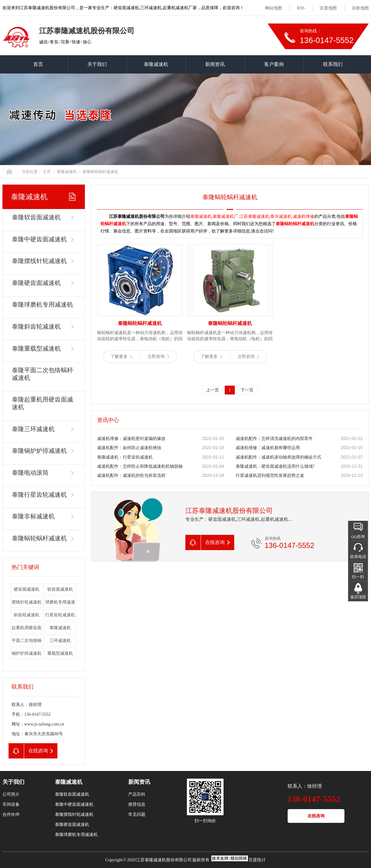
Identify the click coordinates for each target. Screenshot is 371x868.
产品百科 (137, 794)
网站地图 (274, 8)
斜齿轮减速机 (27, 615)
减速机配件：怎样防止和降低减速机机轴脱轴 (140, 466)
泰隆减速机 (156, 64)
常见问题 (137, 814)
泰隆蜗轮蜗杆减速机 (100, 172)
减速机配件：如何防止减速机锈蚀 (129, 448)
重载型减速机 (60, 653)
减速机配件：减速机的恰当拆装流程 (131, 475)
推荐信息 (137, 804)
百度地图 (328, 8)
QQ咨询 (358, 537)
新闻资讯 (215, 64)
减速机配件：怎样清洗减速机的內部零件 (274, 439)
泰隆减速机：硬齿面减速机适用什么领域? (275, 466)
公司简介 (11, 794)
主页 (47, 172)
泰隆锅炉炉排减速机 (39, 451)
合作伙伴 (11, 814)
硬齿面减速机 (27, 589)
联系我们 (333, 64)
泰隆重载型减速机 (36, 348)
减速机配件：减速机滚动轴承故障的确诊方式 (278, 457)
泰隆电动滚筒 (30, 473)
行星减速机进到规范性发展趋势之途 (270, 475)
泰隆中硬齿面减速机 (39, 239)
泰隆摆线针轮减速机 (39, 261)
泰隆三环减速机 (33, 429)
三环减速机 (60, 641)
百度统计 (257, 860)
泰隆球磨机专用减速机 (42, 304)
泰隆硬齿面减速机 (36, 283)
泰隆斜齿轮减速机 (36, 326)
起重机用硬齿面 (27, 628)
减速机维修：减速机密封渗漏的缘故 (131, 439)
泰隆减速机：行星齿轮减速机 (125, 457)
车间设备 (11, 804)
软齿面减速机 (60, 589)
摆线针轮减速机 (27, 602)
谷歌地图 (360, 8)
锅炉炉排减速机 (27, 653)
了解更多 (121, 357)
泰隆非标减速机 (33, 516)
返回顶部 (358, 597)
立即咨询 (158, 357)
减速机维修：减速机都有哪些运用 (268, 448)
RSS (301, 8)
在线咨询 (316, 816)
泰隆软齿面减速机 (36, 217)
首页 (38, 64)
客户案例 (274, 64)
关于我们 (97, 64)
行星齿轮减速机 (60, 615)
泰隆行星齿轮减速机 (39, 495)
